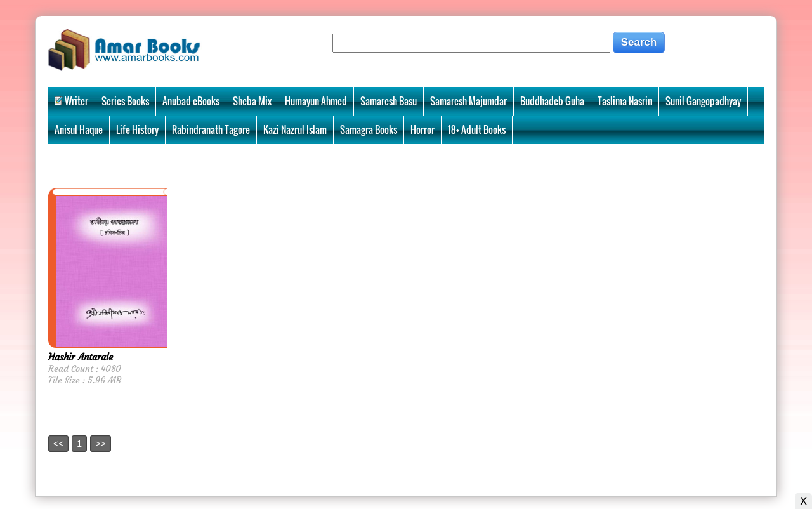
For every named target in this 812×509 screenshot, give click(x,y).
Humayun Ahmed (316, 101)
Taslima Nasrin (625, 101)
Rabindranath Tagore (211, 129)
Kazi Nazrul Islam (295, 129)
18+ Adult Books (477, 129)
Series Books (125, 101)
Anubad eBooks (191, 101)
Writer (71, 101)
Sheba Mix (252, 101)
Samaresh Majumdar (468, 101)
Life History (137, 129)
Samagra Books (369, 129)
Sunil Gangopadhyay (703, 101)
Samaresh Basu (389, 101)
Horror (422, 129)
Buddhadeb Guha (552, 101)
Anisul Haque (79, 129)
